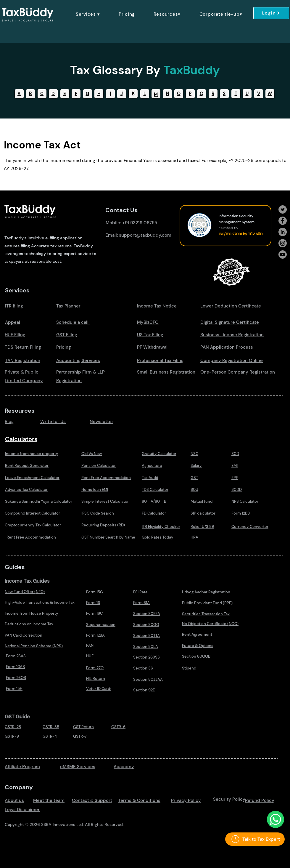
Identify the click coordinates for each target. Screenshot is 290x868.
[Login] (271, 13)
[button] (88, 14)
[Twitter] (283, 209)
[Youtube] (283, 254)
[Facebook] (283, 221)
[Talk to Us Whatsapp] (275, 819)
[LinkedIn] (283, 232)
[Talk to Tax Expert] (255, 839)
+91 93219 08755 (140, 223)
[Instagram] (283, 243)
